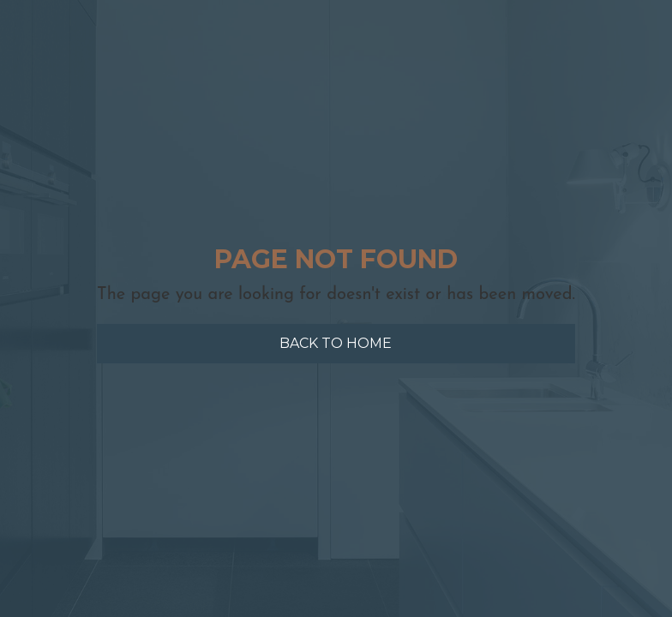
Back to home (336, 343)
